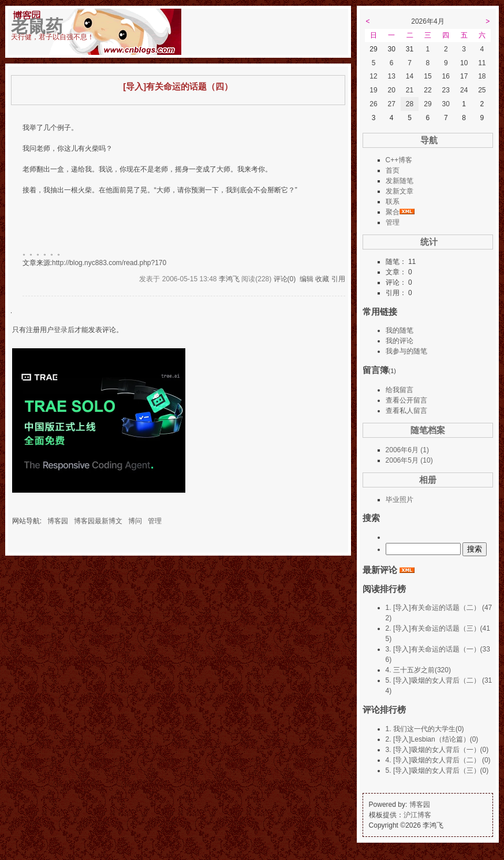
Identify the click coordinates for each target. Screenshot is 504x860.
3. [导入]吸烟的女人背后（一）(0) (437, 750)
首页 (393, 170)
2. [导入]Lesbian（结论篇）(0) (432, 739)
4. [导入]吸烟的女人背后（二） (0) (438, 760)
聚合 (393, 212)
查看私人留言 (406, 411)
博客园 (58, 521)
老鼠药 (37, 26)
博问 (135, 521)
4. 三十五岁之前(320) (418, 670)
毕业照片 (400, 500)
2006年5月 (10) (409, 460)
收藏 (322, 279)
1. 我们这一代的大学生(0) (425, 729)
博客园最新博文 (98, 521)
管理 (155, 521)
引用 (338, 279)
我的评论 (400, 341)
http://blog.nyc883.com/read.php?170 (109, 263)
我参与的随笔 (406, 351)
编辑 (307, 279)
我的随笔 (400, 330)
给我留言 (400, 390)
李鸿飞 (229, 279)
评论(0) (285, 279)
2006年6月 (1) (407, 450)
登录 (61, 330)
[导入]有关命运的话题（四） (178, 87)
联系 (393, 202)
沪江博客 (417, 815)
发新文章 (400, 191)
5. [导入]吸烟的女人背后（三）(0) (437, 770)
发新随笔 (400, 181)
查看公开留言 (406, 400)
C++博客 (399, 160)
